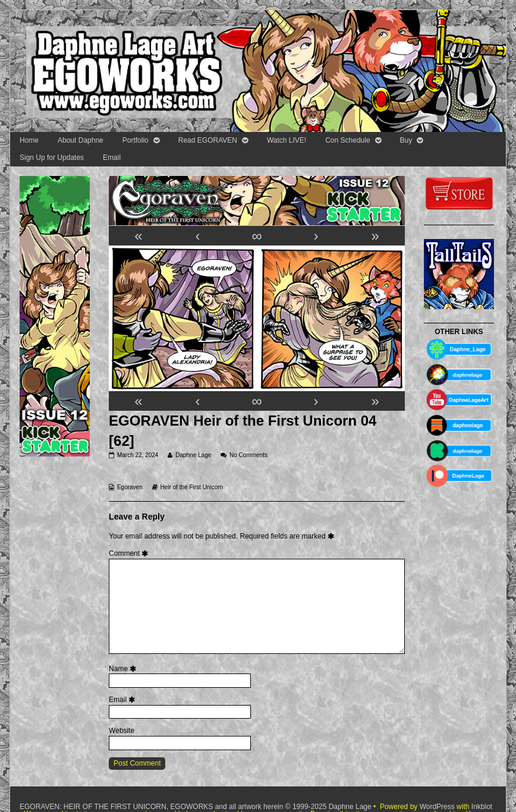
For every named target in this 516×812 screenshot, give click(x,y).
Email (112, 158)
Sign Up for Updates (52, 158)
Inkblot (482, 807)
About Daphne (81, 140)
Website (122, 731)
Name (124, 669)
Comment (130, 553)
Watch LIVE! (287, 140)
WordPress (437, 807)
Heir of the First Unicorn (192, 487)
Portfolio (136, 140)
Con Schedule (347, 140)
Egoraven (130, 487)
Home (29, 140)
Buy (406, 140)
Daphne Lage (193, 455)
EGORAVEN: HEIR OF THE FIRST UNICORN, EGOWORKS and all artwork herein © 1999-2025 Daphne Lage (196, 807)
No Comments (248, 455)
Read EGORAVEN (208, 140)
